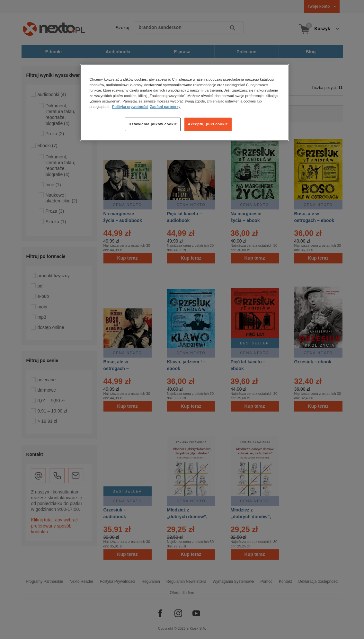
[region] (184, 102)
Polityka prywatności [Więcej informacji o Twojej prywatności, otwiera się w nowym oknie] (130, 107)
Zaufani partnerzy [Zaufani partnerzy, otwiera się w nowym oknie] (165, 107)
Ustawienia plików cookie (153, 124)
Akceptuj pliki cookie (208, 124)
